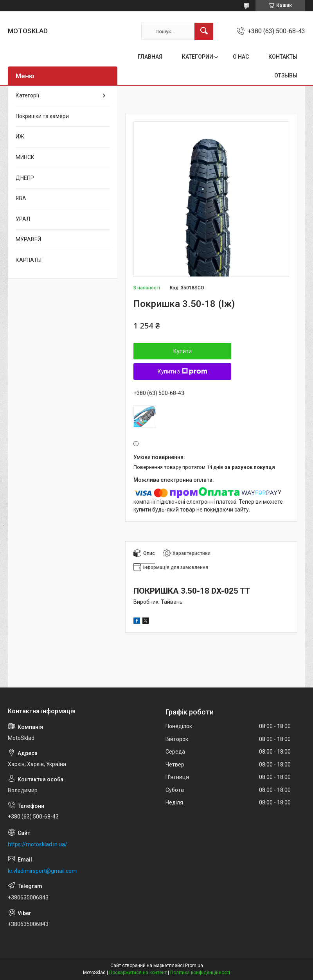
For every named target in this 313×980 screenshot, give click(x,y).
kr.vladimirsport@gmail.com (42, 871)
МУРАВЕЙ (28, 239)
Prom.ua (194, 966)
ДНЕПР (25, 178)
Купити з (183, 372)
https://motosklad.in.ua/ (38, 844)
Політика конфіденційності (200, 973)
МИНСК (25, 157)
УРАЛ (23, 219)
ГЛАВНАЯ (150, 57)
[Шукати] (204, 31)
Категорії (27, 95)
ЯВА (21, 198)
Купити (183, 351)
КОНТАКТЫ (283, 57)
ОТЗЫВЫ (286, 75)
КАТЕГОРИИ (198, 57)
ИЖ (20, 136)
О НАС (241, 57)
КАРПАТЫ (29, 260)
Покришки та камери (42, 116)
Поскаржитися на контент (138, 973)
